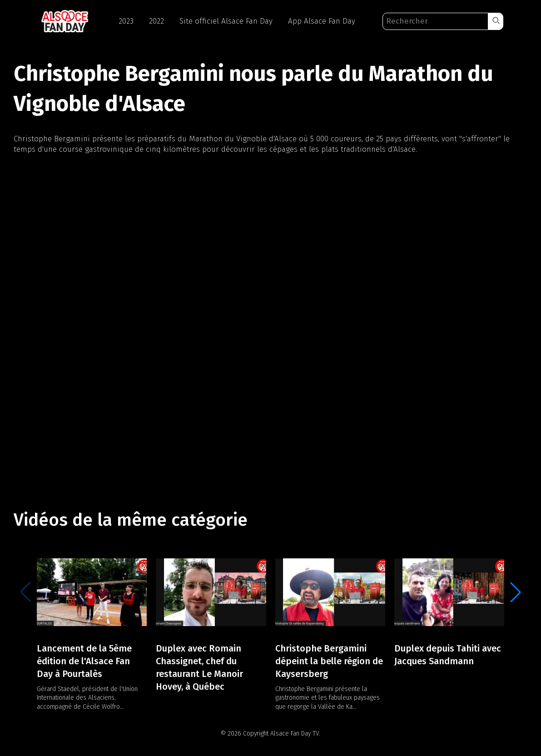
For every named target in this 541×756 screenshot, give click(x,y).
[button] (496, 21)
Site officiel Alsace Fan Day (226, 21)
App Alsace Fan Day (322, 21)
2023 (126, 21)
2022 (156, 21)
